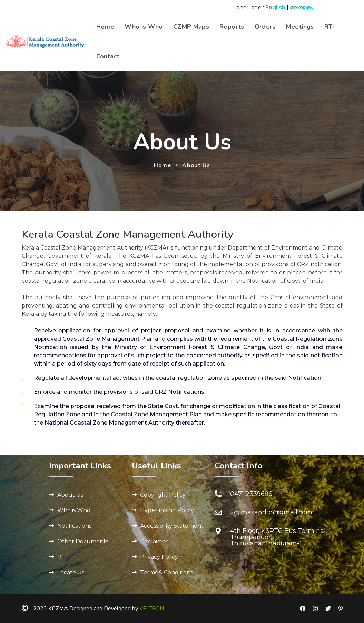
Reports (232, 27)
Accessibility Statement (172, 526)
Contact (108, 56)
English (275, 7)
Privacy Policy (159, 557)
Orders (265, 27)
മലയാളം (301, 7)
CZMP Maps (191, 27)
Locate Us (71, 572)
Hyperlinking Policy (167, 510)
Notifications (74, 526)
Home (105, 27)
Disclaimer (154, 541)
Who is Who (144, 27)
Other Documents (83, 541)
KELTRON (152, 609)
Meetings (300, 27)
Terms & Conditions (166, 572)
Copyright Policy (163, 495)
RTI (329, 27)
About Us (70, 495)
